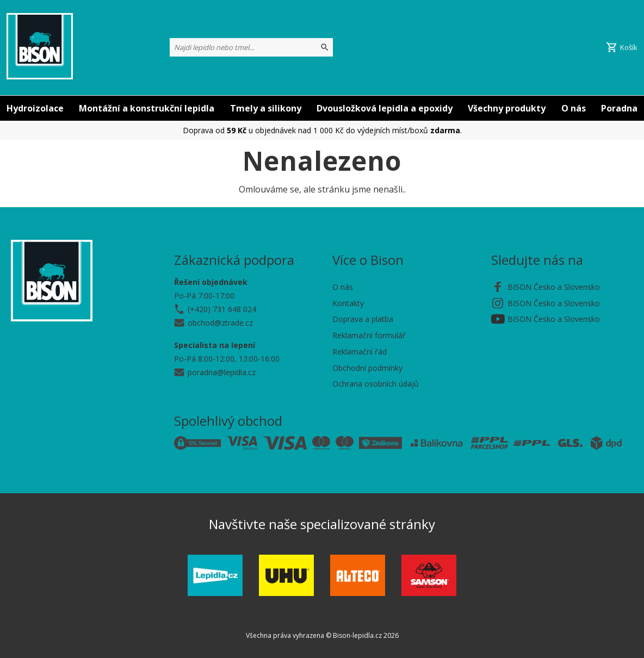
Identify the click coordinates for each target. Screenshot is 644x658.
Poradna (619, 108)
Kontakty (348, 303)
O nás (574, 108)
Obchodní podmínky (367, 368)
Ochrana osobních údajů (376, 384)
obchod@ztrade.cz (220, 323)
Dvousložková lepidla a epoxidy (385, 108)
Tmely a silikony (266, 108)
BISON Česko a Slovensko (554, 287)
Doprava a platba (363, 319)
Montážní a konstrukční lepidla (147, 108)
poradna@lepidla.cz (222, 372)
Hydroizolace (35, 108)
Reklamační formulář (369, 335)
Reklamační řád (360, 352)
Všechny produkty (507, 108)
